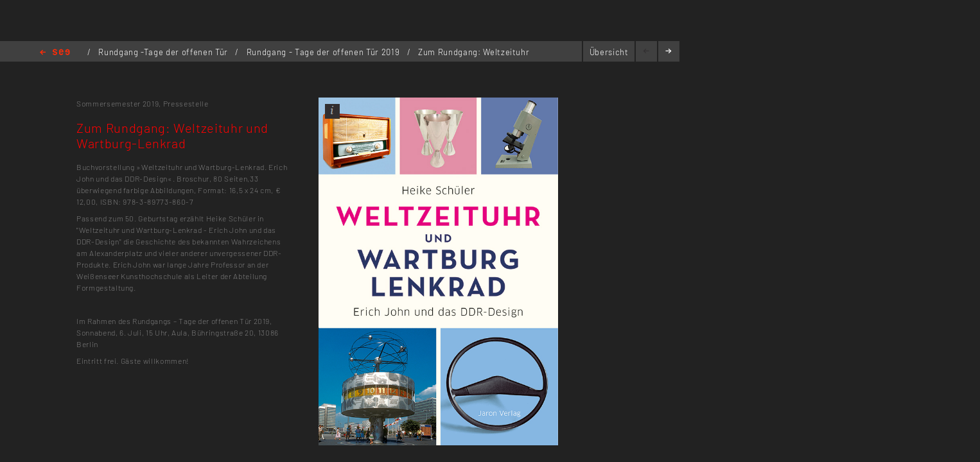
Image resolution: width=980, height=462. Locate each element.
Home (55, 53)
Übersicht (609, 52)
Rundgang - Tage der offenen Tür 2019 (324, 52)
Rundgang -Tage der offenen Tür (164, 52)
